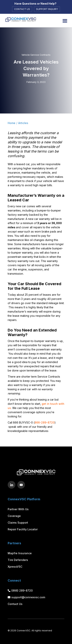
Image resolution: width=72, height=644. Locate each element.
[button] (65, 21)
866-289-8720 (45, 422)
